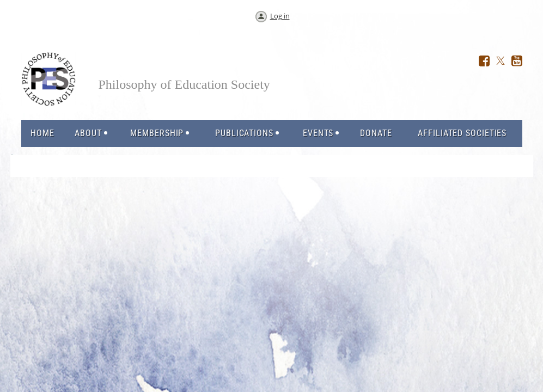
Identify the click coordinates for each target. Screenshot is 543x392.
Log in (280, 16)
